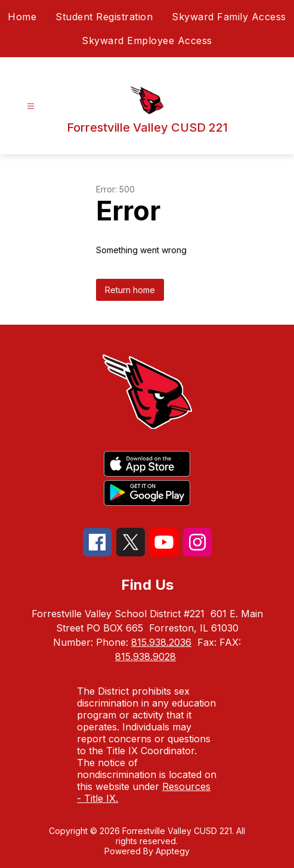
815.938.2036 (161, 642)
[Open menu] (31, 106)
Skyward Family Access (229, 17)
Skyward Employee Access (147, 41)
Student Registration (104, 17)
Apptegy (173, 851)
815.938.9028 (146, 657)
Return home (130, 290)
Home (22, 17)
